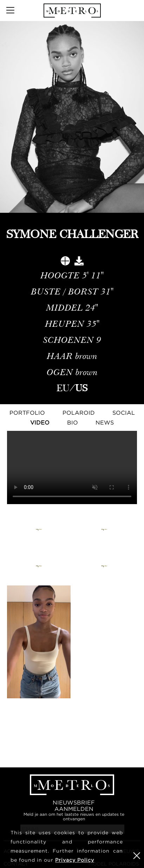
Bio (73, 422)
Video (40, 422)
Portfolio (27, 413)
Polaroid (79, 413)
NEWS (105, 422)
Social (124, 413)
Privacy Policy (75, 860)
